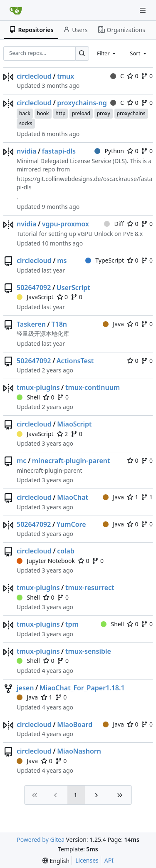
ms (62, 260)
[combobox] (107, 53)
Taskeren (31, 324)
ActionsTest (75, 361)
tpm (72, 624)
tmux (66, 76)
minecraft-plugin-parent (71, 461)
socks (26, 123)
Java (113, 324)
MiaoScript (74, 424)
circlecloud (34, 76)
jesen (25, 688)
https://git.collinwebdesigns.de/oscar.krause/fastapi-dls (84, 183)
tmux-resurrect (90, 588)
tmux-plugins (38, 387)
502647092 (34, 288)
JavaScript (35, 297)
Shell (28, 397)
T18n (59, 324)
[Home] (16, 10)
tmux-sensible (88, 651)
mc (21, 461)
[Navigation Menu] (144, 10)
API (109, 860)
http (60, 113)
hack (25, 113)
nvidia (26, 151)
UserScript (73, 288)
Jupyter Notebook (46, 561)
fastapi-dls (59, 151)
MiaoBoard (75, 724)
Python (109, 151)
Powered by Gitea (41, 839)
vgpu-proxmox (66, 224)
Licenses (87, 860)
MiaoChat (73, 497)
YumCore (71, 524)
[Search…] (82, 53)
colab (66, 551)
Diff (114, 224)
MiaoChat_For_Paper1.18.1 (82, 688)
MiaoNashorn (79, 751)
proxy (104, 113)
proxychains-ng (82, 103)
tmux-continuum (93, 387)
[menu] (56, 861)
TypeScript (105, 260)
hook (43, 113)
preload (81, 113)
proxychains (131, 113)
